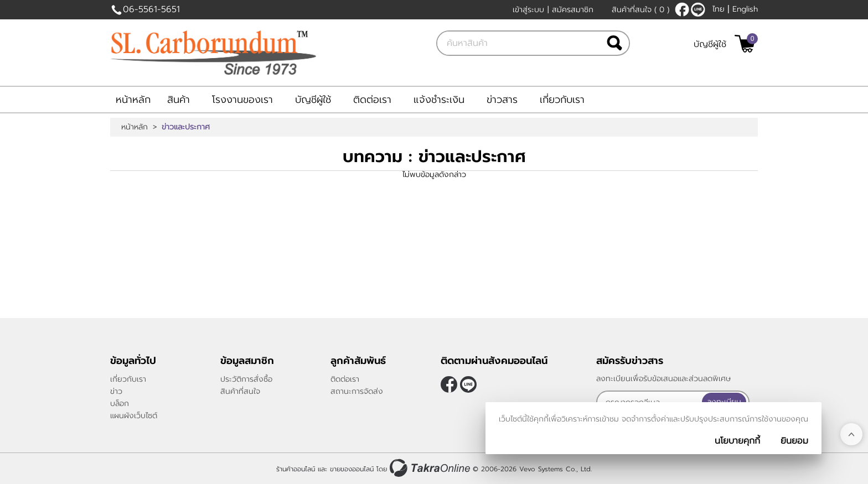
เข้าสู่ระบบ (528, 10)
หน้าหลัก (133, 100)
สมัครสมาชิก (573, 10)
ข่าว (116, 391)
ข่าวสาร (502, 100)
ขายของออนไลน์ (352, 469)
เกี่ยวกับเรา (562, 100)
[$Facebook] (682, 9)
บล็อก (120, 404)
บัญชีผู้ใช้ (710, 44)
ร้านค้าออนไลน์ (296, 469)
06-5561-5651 (151, 9)
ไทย (719, 9)
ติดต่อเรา (372, 100)
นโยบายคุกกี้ (737, 441)
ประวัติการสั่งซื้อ (246, 379)
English (745, 9)
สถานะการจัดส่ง (357, 391)
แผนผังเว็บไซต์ (134, 416)
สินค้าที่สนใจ (640, 10)
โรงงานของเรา (242, 100)
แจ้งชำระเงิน (439, 100)
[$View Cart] (745, 44)
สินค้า (179, 100)
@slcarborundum (698, 9)
